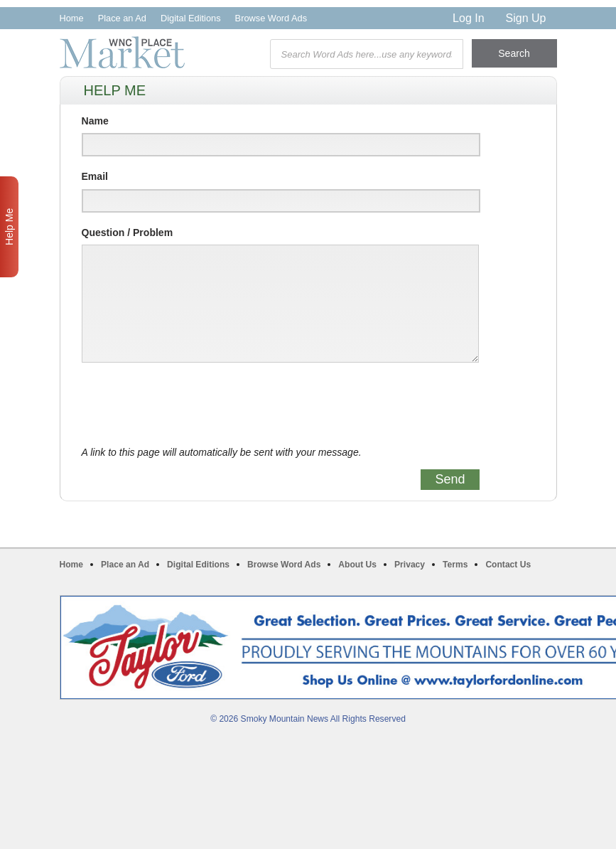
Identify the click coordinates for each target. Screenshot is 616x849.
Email (95, 176)
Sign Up (526, 18)
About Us (357, 565)
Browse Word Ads (271, 18)
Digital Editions (191, 18)
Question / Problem (128, 233)
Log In (468, 18)
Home (72, 18)
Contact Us (508, 565)
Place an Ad (122, 18)
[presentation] (190, 405)
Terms (455, 565)
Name (95, 121)
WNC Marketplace (122, 52)
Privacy (410, 565)
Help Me (9, 227)
